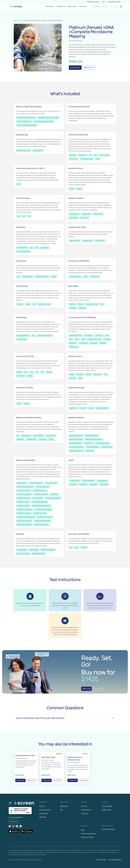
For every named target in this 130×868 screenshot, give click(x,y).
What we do (64, 806)
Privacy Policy (101, 860)
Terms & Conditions (115, 860)
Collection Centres (93, 2)
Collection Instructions (89, 834)
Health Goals (43, 814)
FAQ (103, 2)
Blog (83, 830)
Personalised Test (45, 810)
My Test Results (107, 806)
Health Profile (106, 810)
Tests (21, 21)
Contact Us (14, 821)
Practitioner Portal (114, 2)
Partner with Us (86, 810)
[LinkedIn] (21, 826)
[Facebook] (10, 826)
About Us (84, 806)
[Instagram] (13, 826)
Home (16, 21)
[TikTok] (17, 826)
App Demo (43, 817)
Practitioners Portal (108, 829)
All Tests (42, 806)
